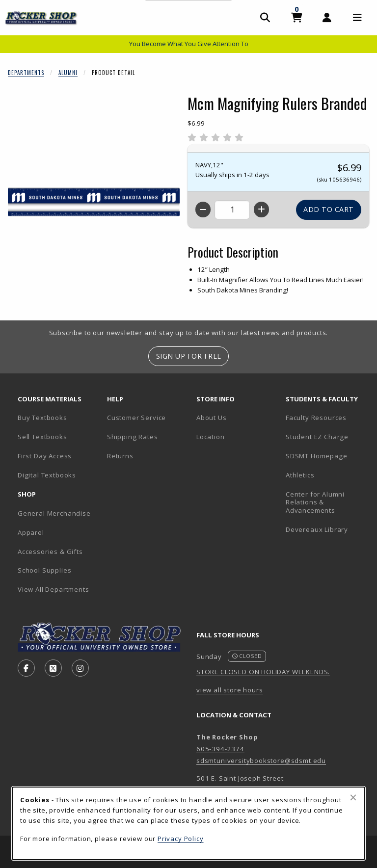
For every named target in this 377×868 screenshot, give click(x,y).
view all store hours (230, 690)
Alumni (68, 73)
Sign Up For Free (189, 356)
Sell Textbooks (42, 437)
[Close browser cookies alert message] (353, 797)
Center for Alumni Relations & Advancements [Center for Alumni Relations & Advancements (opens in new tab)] (315, 502)
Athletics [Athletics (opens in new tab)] (300, 475)
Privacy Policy (181, 839)
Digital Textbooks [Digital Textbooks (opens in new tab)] (47, 475)
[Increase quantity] (261, 210)
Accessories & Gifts (50, 552)
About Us (212, 418)
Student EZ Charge (317, 437)
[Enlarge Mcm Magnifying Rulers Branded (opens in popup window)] (94, 202)
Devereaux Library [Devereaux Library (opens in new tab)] (317, 529)
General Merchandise (54, 513)
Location (211, 437)
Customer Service (136, 418)
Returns (120, 456)
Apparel (31, 532)
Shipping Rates (133, 437)
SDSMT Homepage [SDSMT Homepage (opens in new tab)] (317, 456)
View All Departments (54, 589)
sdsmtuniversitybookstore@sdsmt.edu (261, 761)
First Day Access (45, 456)
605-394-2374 (220, 749)
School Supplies (44, 570)
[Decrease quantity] (203, 210)
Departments (26, 73)
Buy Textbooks (42, 418)
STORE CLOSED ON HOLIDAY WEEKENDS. (263, 672)
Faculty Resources (316, 418)
